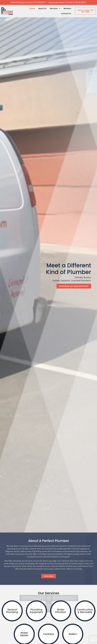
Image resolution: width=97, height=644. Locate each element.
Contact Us (66, 14)
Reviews (67, 8)
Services (55, 9)
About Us (42, 8)
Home (32, 8)
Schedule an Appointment (74, 287)
